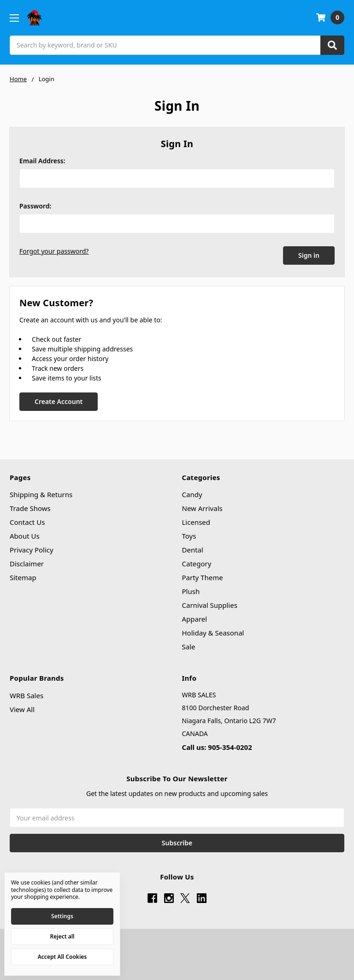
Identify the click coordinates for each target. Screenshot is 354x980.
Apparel (195, 617)
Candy (192, 493)
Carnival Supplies (210, 603)
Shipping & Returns (41, 493)
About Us (25, 534)
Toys (189, 534)
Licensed (196, 520)
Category (197, 562)
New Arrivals (202, 506)
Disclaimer (27, 562)
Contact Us (27, 520)
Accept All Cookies (62, 957)
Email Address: (42, 161)
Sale (189, 645)
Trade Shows (30, 506)
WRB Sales (27, 693)
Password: (35, 206)
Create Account (59, 399)
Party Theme (203, 576)
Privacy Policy (32, 548)
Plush (191, 589)
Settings (62, 916)
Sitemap (23, 576)
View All (22, 707)
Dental (193, 548)
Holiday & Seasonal (213, 631)
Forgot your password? (54, 251)
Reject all (62, 936)
